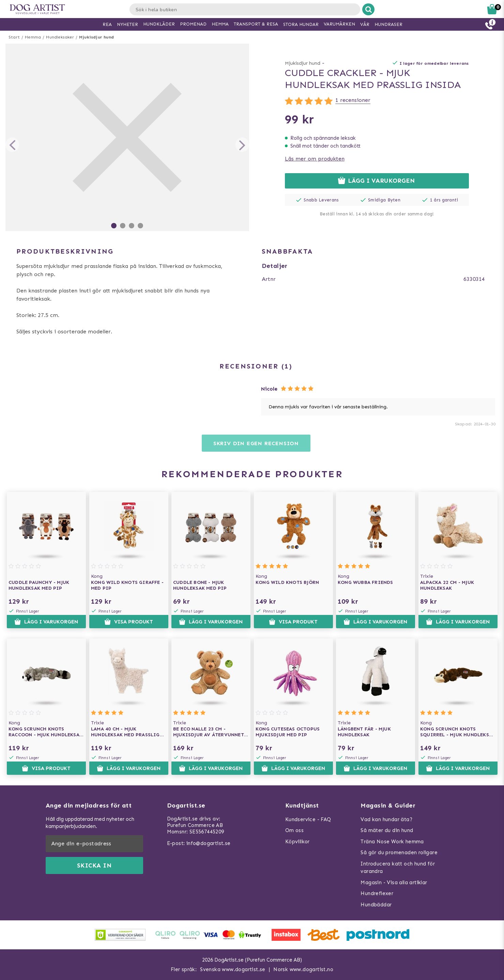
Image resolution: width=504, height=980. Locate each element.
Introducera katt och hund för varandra (398, 868)
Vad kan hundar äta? (386, 819)
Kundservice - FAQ (308, 819)
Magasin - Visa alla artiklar (394, 883)
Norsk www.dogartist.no (303, 969)
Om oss (294, 830)
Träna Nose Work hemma (392, 842)
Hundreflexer (377, 893)
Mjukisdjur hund (96, 37)
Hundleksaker (60, 37)
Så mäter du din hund (387, 830)
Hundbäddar (376, 905)
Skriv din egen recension (256, 443)
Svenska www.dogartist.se (233, 969)
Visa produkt (129, 622)
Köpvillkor (297, 842)
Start (14, 37)
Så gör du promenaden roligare (399, 853)
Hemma (33, 37)
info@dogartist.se (209, 843)
